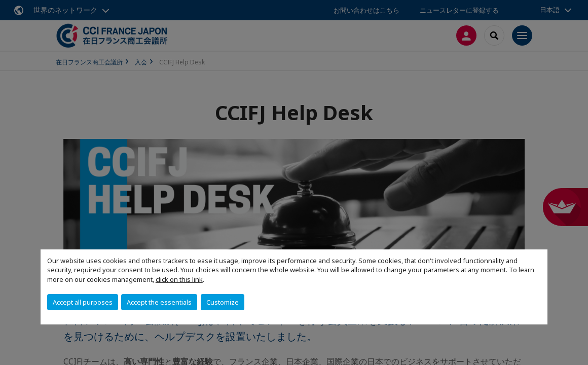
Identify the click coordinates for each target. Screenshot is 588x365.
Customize (223, 302)
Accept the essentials (159, 302)
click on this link (179, 279)
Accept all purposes (83, 302)
